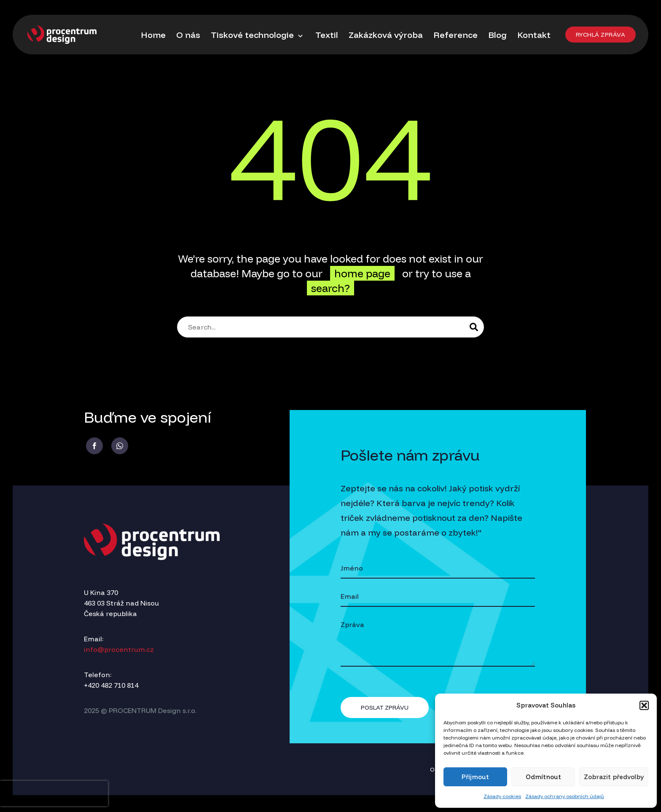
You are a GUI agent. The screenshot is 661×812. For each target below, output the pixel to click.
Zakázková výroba (386, 35)
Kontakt (534, 35)
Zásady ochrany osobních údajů (565, 796)
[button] (644, 705)
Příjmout (475, 777)
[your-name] (438, 569)
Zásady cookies (502, 796)
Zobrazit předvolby (614, 777)
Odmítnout (543, 777)
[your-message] (438, 641)
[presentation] (54, 793)
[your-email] (438, 597)
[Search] (330, 327)
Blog (497, 35)
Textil (327, 35)
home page (362, 273)
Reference (455, 35)
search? (330, 288)
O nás (188, 35)
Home (153, 35)
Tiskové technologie (258, 35)
